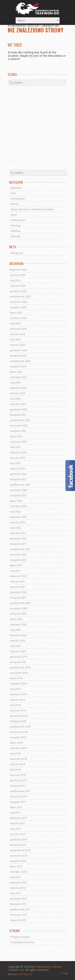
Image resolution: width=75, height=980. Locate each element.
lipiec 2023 (16, 436)
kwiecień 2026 (18, 270)
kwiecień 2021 (18, 576)
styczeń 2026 (18, 286)
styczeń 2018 (18, 775)
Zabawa (15, 231)
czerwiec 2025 (18, 318)
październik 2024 (20, 361)
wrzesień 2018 (19, 732)
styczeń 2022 (18, 533)
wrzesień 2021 (19, 555)
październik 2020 (20, 603)
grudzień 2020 (18, 592)
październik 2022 (20, 485)
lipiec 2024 (16, 372)
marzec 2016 (18, 888)
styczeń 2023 (18, 468)
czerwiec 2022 (18, 506)
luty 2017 (15, 829)
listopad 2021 (18, 544)
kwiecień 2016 (18, 882)
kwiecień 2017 (18, 818)
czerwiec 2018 (18, 748)
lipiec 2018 (16, 743)
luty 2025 (15, 339)
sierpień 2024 (18, 366)
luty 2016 (15, 893)
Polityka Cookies (20, 937)
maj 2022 (15, 512)
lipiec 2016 (16, 866)
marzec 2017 (18, 823)
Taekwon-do (18, 220)
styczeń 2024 (18, 404)
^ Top (64, 973)
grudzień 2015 (18, 899)
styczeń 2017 (18, 834)
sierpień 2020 (18, 614)
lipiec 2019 (16, 678)
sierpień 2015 (18, 920)
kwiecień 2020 (18, 635)
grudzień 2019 (18, 657)
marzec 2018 (18, 764)
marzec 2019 (18, 700)
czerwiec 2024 (18, 377)
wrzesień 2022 (19, 490)
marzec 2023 (18, 458)
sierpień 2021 (18, 560)
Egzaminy (16, 188)
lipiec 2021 (16, 565)
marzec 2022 (18, 522)
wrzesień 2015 (19, 915)
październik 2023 (20, 420)
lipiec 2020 (16, 619)
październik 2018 (20, 727)
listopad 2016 (18, 845)
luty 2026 (15, 280)
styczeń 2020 (18, 651)
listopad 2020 (18, 598)
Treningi (15, 225)
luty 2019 (15, 705)
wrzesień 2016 (19, 856)
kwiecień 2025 (18, 329)
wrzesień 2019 (19, 673)
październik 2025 (20, 296)
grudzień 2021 (18, 538)
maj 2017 (15, 813)
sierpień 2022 (18, 495)
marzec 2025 (18, 334)
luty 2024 (15, 399)
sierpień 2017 (18, 802)
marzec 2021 (18, 581)
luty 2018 (15, 770)
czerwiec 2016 (18, 872)
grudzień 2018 (18, 716)
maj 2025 (15, 323)
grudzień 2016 (18, 839)
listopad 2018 (18, 721)
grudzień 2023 (18, 409)
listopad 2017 (18, 786)
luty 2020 (15, 646)
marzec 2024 (18, 393)
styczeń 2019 (18, 710)
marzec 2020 (18, 641)
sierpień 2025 (18, 307)
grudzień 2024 (18, 350)
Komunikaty (18, 199)
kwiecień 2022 (18, 517)
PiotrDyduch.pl (25, 974)
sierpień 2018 (18, 737)
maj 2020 (15, 630)
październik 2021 (20, 549)
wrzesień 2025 (19, 302)
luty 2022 (15, 528)
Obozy (14, 204)
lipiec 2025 (16, 313)
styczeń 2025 (18, 345)
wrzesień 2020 (19, 608)
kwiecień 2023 (18, 452)
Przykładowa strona (22, 942)
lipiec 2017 (16, 807)
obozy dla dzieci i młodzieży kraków (32, 209)
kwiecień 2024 (18, 388)
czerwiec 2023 (18, 442)
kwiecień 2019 (18, 694)
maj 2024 (15, 382)
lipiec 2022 (16, 501)
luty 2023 (15, 463)
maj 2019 (15, 689)
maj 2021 (15, 571)
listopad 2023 (18, 415)
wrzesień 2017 (19, 796)
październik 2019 (20, 667)
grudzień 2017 (18, 780)
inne (13, 193)
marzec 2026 (18, 275)
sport (14, 215)
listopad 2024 (18, 356)
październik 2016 (20, 850)
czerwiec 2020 (18, 624)
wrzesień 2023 (19, 425)
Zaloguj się (16, 253)
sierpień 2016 (18, 861)
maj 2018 (15, 753)
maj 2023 (15, 447)
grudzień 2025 (18, 291)
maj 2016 (15, 877)
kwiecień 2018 (18, 759)
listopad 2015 (18, 904)
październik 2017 (20, 791)
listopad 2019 (18, 662)
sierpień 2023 (18, 431)
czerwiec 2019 (18, 684)
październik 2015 (20, 909)
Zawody (15, 236)
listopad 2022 (18, 479)
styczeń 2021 (18, 587)
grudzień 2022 (18, 474)
